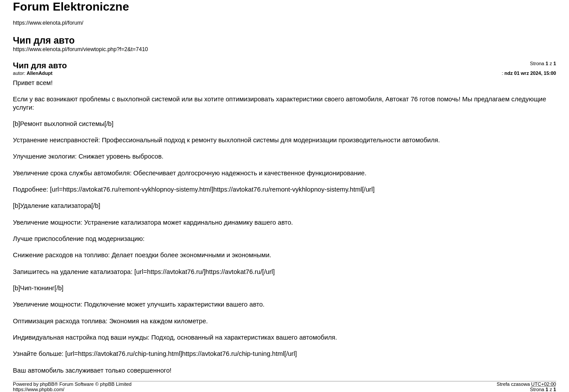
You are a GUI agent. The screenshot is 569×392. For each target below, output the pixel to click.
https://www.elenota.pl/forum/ (48, 23)
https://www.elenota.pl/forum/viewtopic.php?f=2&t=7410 (80, 49)
